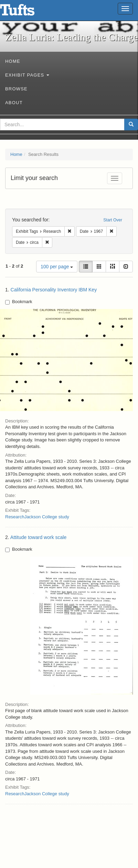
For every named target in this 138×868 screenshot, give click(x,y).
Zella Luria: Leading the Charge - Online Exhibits (26, 12)
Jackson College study (47, 517)
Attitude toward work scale (38, 537)
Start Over (113, 220)
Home (13, 61)
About (14, 103)
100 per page (57, 267)
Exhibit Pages (27, 75)
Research (15, 517)
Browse (16, 89)
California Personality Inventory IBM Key (54, 290)
